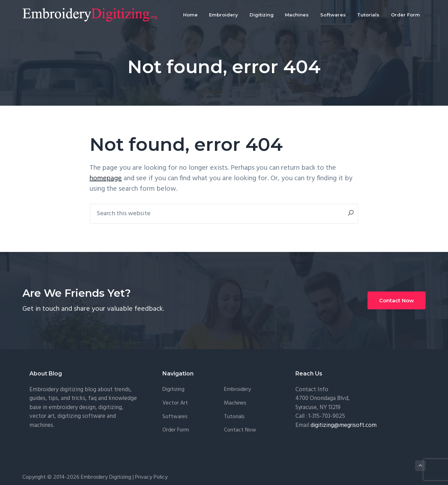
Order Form (176, 430)
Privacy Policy (151, 477)
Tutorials (234, 417)
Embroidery (237, 390)
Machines (235, 403)
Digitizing (173, 390)
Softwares (175, 417)
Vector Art (175, 403)
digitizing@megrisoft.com (344, 425)
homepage (106, 178)
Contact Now (397, 300)
